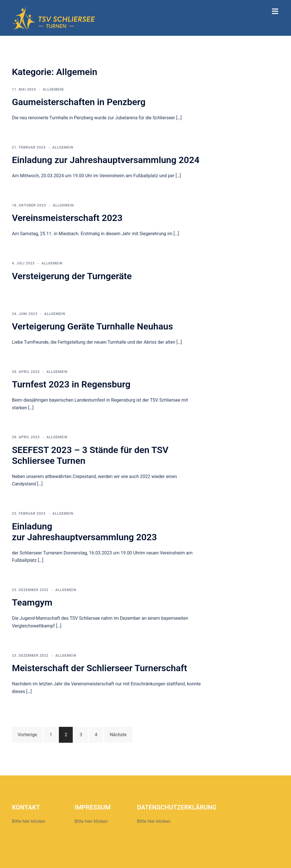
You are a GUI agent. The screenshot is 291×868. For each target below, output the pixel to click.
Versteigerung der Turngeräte (72, 276)
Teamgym (32, 602)
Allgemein (53, 89)
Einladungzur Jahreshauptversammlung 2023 (84, 532)
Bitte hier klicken (29, 821)
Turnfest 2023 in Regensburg (71, 384)
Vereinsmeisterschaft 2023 (67, 218)
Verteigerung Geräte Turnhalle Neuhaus (93, 326)
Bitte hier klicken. (154, 821)
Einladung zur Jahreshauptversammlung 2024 (106, 160)
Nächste (118, 735)
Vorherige (27, 735)
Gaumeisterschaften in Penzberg (79, 102)
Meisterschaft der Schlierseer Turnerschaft (99, 668)
